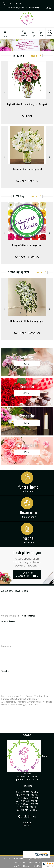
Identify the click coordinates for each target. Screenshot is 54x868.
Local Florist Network (21, 866)
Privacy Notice (34, 863)
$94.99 (27, 116)
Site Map (37, 866)
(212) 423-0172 (14, 3)
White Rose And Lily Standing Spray (27, 321)
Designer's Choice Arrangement (27, 245)
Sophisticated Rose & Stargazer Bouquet (27, 104)
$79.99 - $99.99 (27, 181)
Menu (5, 36)
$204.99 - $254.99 (27, 333)
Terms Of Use (19, 863)
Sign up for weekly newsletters (27, 574)
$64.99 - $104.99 (27, 257)
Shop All (35, 56)
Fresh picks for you (27, 558)
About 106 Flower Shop (15, 591)
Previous (4, 92)
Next (50, 92)
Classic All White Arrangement (27, 169)
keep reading (28, 616)
